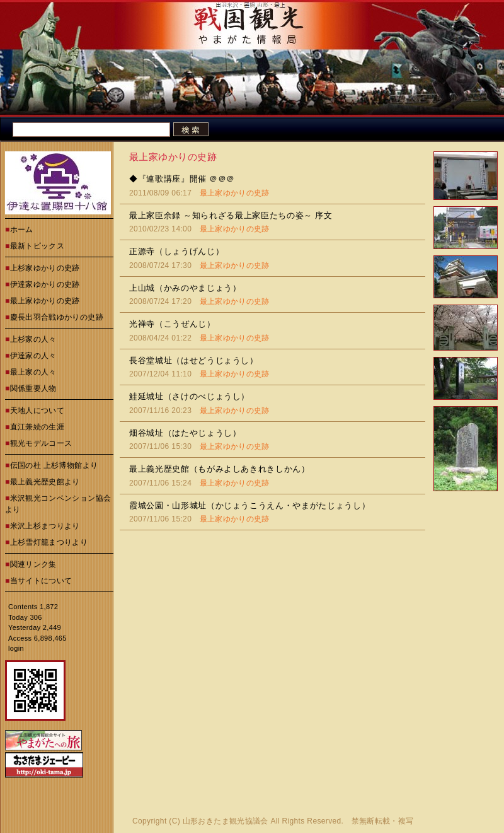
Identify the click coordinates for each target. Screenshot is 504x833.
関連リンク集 (33, 564)
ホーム (22, 230)
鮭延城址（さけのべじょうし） (189, 396)
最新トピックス (37, 246)
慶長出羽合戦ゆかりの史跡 (57, 317)
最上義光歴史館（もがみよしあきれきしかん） (220, 469)
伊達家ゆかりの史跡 (45, 284)
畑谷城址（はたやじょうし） (185, 433)
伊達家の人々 (33, 356)
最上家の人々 (33, 372)
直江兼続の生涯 (37, 427)
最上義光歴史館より (45, 482)
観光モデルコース (41, 443)
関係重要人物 (33, 388)
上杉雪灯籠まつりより (49, 542)
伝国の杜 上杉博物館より (54, 465)
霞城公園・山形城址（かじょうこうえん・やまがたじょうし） (249, 505)
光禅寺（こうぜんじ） (172, 324)
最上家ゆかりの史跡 (45, 301)
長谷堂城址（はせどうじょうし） (194, 360)
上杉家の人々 (33, 339)
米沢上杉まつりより (45, 526)
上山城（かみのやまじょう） (185, 288)
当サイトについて (41, 581)
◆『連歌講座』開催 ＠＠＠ (182, 179)
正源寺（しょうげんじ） (176, 251)
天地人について (37, 411)
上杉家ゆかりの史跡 (45, 268)
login (16, 648)
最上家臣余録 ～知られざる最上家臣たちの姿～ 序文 (231, 215)
